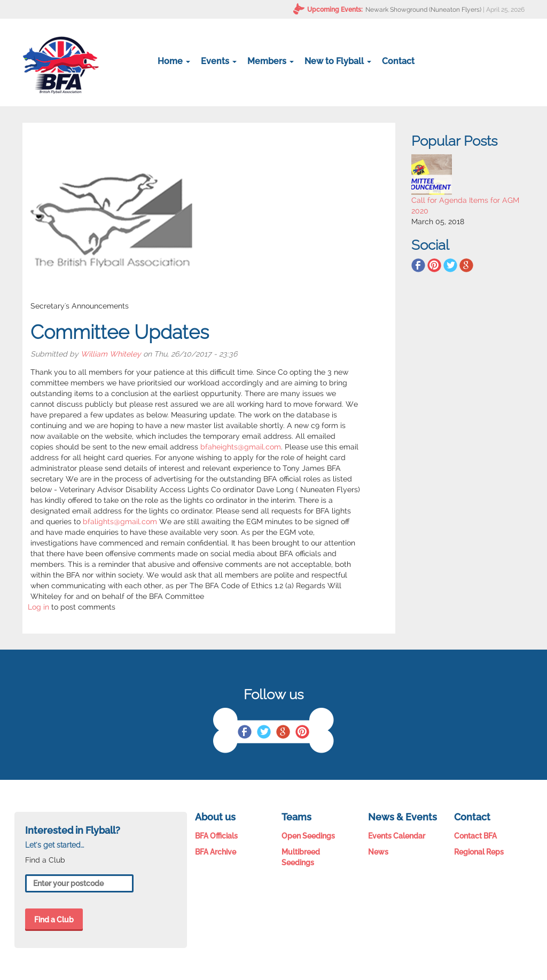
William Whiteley (111, 354)
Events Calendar (397, 836)
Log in (38, 607)
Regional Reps (479, 852)
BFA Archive (216, 852)
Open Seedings (308, 836)
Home (174, 61)
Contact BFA (475, 836)
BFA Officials (216, 836)
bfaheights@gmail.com (241, 447)
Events (219, 61)
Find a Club (54, 920)
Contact (398, 61)
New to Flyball (338, 61)
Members (271, 61)
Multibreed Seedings (301, 857)
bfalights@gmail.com (120, 521)
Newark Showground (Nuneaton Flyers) (423, 10)
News (378, 852)
